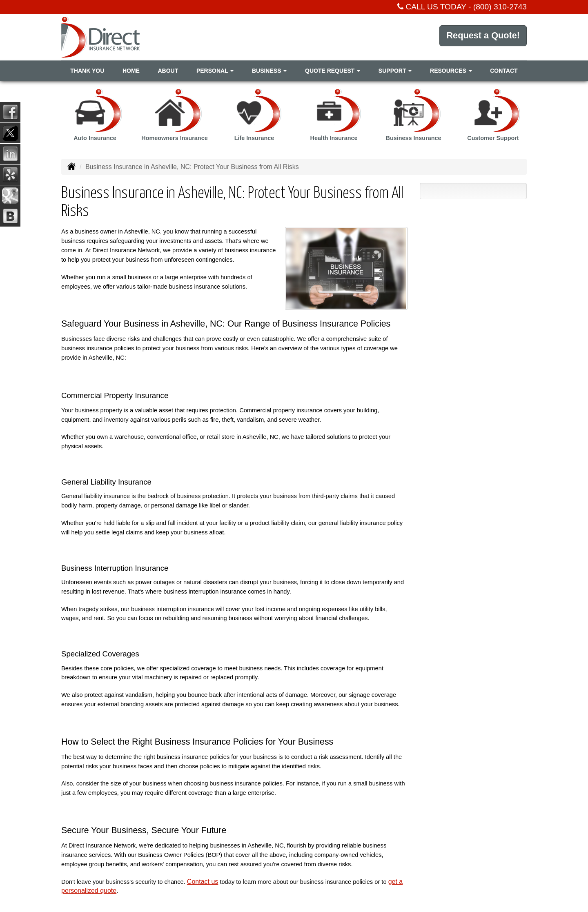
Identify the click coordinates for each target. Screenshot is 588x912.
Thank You (87, 71)
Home (131, 71)
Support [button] (395, 71)
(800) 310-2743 (500, 7)
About (168, 71)
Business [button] (269, 71)
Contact (504, 71)
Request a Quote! (483, 37)
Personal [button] (215, 71)
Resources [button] (451, 71)
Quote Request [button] (333, 71)
